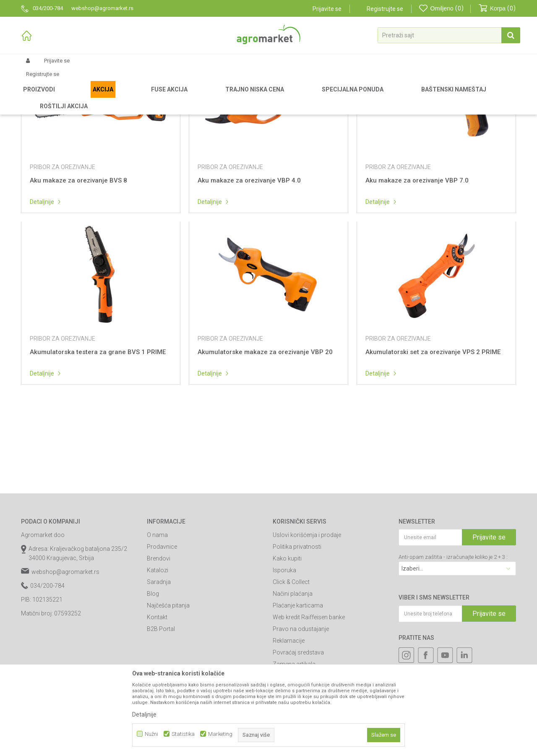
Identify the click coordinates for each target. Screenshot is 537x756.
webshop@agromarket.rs (65, 660)
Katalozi (158, 658)
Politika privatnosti (297, 634)
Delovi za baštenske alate (126, 97)
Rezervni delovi (72, 97)
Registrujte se (385, 9)
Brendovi (159, 646)
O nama (157, 623)
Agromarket (35, 97)
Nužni (151, 734)
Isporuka (284, 658)
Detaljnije (42, 289)
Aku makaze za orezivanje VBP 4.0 (249, 268)
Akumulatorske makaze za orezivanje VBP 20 (265, 440)
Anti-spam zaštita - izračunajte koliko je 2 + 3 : (453, 645)
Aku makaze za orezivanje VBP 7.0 (417, 268)
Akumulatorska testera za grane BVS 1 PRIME (98, 440)
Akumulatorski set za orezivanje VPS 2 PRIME (433, 440)
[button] (449, 35)
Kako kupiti (287, 646)
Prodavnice (162, 634)
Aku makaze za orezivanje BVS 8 (78, 268)
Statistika (183, 734)
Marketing (220, 734)
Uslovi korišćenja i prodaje (307, 623)
